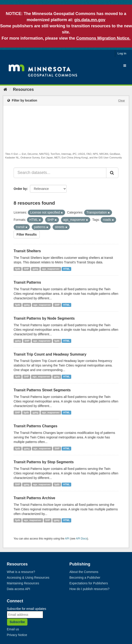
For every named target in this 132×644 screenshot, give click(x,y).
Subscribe (17, 622)
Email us (13, 629)
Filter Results (27, 234)
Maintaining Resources (23, 583)
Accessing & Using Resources (28, 578)
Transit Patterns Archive (34, 498)
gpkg (35, 269)
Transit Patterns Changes (35, 426)
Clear (122, 101)
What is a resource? (21, 572)
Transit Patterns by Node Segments (44, 318)
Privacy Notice (17, 635)
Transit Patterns (27, 282)
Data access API (18, 589)
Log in (122, 53)
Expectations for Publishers (89, 583)
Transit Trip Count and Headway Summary (50, 354)
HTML (67, 269)
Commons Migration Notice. (103, 38)
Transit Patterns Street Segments (42, 390)
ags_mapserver (51, 269)
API (67, 539)
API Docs (82, 539)
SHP (27, 269)
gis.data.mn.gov (90, 20)
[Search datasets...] (60, 173)
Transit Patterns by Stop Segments (44, 462)
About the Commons (84, 572)
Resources (23, 89)
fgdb (18, 269)
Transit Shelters (27, 251)
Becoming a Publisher (85, 578)
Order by (20, 189)
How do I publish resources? (89, 589)
